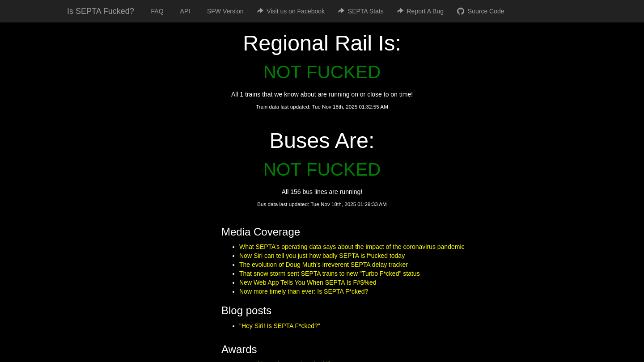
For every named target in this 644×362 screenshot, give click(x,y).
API (184, 11)
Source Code (481, 11)
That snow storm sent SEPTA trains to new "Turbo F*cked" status (330, 274)
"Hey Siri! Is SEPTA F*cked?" (280, 326)
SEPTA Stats (361, 11)
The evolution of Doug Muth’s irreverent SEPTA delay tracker (324, 265)
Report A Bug (420, 11)
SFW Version (223, 11)
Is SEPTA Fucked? (101, 11)
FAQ (156, 11)
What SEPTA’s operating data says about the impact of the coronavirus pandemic (352, 247)
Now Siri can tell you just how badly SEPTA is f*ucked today (322, 256)
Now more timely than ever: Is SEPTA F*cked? (304, 291)
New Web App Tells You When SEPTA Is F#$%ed (308, 282)
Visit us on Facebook (291, 11)
